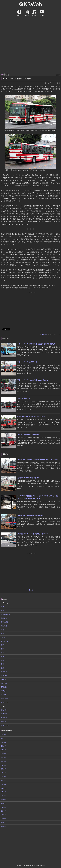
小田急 (3, 637)
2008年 (3, 803)
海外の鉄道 (5, 699)
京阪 (3, 656)
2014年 (3, 780)
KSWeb (31, 4)
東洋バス (44, 334)
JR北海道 (4, 687)
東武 (3, 645)
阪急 (3, 664)
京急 (3, 611)
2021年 (3, 754)
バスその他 (5, 725)
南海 (3, 660)
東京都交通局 (6, 614)
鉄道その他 (5, 702)
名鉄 (3, 653)
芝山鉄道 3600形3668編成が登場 (28, 478)
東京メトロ (5, 641)
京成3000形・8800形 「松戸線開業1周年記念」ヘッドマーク (38, 460)
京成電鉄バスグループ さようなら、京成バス (33, 534)
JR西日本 (4, 683)
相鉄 (3, 649)
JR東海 (3, 679)
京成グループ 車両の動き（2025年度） (30, 516)
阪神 (3, 668)
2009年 (3, 800)
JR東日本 (4, 676)
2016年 (3, 773)
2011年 (3, 792)
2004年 (3, 819)
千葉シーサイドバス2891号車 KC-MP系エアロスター (35, 380)
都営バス (4, 718)
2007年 (3, 807)
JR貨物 (3, 695)
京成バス (4, 714)
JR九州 (3, 691)
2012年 (3, 788)
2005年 (3, 815)
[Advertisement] (31, 56)
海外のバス (5, 721)
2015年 (3, 777)
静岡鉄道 (4, 672)
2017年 (3, 769)
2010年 (3, 796)
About (19, 13)
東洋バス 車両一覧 (24, 398)
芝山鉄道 (4, 626)
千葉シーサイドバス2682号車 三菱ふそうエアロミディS (36, 344)
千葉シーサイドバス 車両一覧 (27, 362)
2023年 (3, 746)
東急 (3, 630)
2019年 (3, 761)
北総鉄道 (4, 618)
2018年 (3, 765)
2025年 (3, 738)
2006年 (3, 811)
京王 (3, 633)
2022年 (3, 750)
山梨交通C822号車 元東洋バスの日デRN (31, 416)
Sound (34, 13)
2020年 (3, 758)
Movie (42, 13)
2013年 (3, 784)
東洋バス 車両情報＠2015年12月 (28, 434)
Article (27, 13)
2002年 (3, 826)
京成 (3, 607)
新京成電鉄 (5, 622)
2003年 (3, 822)
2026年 (3, 735)
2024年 (3, 742)
